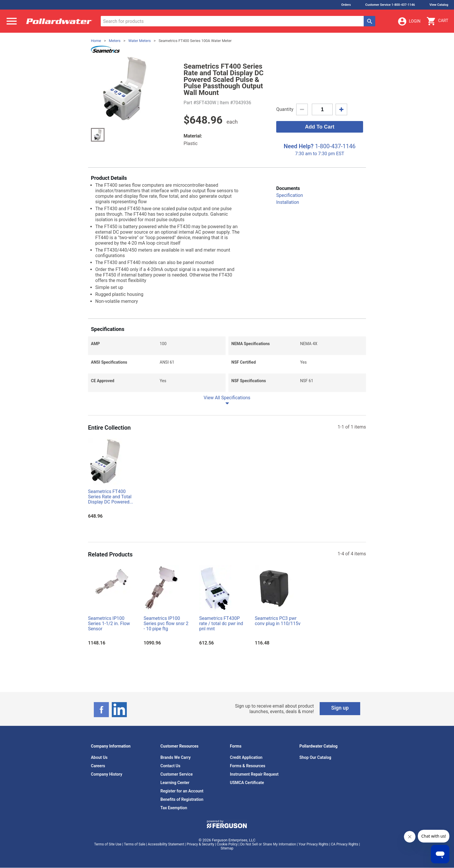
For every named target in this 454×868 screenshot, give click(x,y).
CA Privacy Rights (345, 844)
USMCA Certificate (247, 783)
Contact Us (170, 766)
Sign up (340, 708)
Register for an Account (182, 791)
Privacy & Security (201, 844)
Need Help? (299, 146)
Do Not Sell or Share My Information (268, 844)
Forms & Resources (248, 766)
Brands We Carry (176, 757)
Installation (288, 202)
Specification (290, 195)
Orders (346, 5)
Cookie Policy (227, 844)
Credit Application (246, 757)
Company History (107, 774)
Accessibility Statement (166, 844)
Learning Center (175, 783)
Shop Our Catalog (315, 757)
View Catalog (439, 5)
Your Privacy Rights (313, 844)
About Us (99, 757)
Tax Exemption (174, 808)
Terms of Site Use (108, 844)
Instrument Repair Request (254, 774)
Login (409, 21)
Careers (98, 766)
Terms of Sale (135, 844)
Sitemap (227, 848)
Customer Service (177, 774)
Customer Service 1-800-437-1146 (390, 5)
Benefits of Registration (182, 799)
